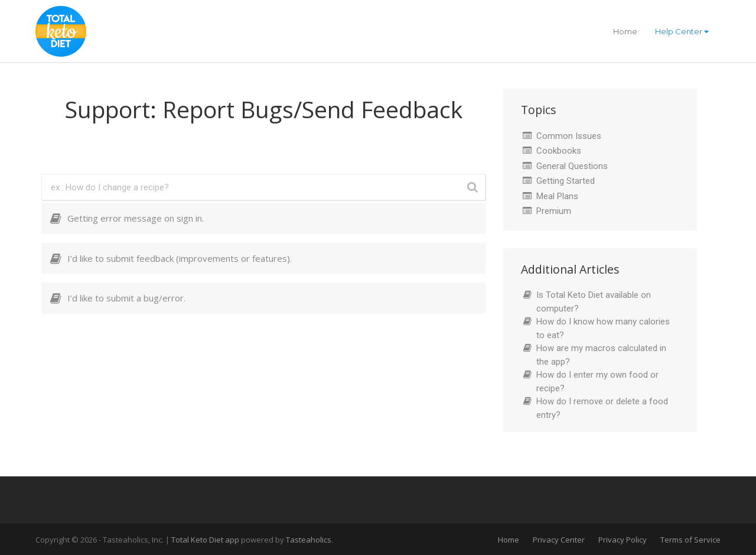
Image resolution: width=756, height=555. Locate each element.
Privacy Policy (623, 540)
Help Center (682, 31)
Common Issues (569, 136)
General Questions (572, 166)
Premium (554, 211)
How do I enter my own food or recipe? (597, 382)
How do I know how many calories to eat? (603, 328)
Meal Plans (557, 196)
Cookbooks (559, 151)
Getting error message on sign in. (136, 218)
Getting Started (566, 181)
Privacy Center (559, 540)
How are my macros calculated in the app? (601, 355)
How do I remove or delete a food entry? (602, 408)
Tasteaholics (309, 540)
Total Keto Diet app (206, 540)
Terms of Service (690, 540)
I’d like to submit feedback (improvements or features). (180, 258)
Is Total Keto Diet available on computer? (594, 302)
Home (625, 31)
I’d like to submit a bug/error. (126, 298)
